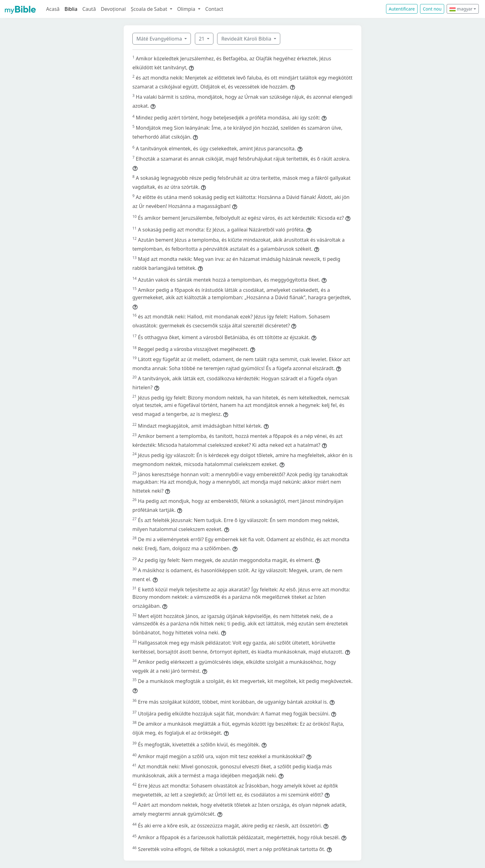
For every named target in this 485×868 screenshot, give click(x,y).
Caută (89, 9)
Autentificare (402, 9)
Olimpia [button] (187, 9)
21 (202, 39)
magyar (461, 9)
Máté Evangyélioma (160, 39)
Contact (214, 9)
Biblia (71, 9)
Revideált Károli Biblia (247, 39)
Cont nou (432, 9)
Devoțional (113, 9)
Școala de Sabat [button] (150, 9)
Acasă (53, 9)
